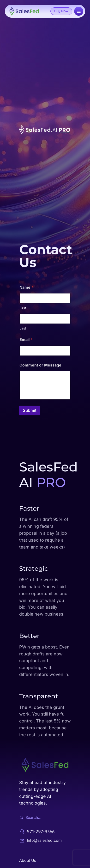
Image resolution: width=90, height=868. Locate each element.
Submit (30, 410)
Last (23, 328)
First (23, 308)
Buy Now (61, 11)
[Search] (21, 817)
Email (26, 340)
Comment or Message (40, 365)
